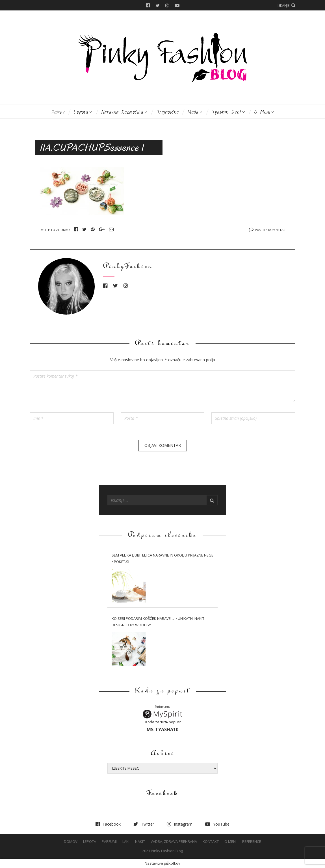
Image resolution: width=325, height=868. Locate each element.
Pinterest (93, 229)
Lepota (81, 112)
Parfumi (109, 841)
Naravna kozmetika (122, 112)
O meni (262, 112)
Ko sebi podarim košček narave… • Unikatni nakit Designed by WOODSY (158, 622)
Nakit (140, 841)
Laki (126, 841)
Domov (58, 112)
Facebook (148, 5)
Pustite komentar (270, 230)
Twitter (158, 5)
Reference (252, 841)
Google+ (102, 229)
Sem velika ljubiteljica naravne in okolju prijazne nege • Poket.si (162, 558)
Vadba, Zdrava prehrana (174, 841)
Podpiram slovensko (162, 535)
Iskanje (283, 6)
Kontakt (211, 841)
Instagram (167, 5)
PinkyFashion (128, 267)
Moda (193, 112)
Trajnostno (167, 112)
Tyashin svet (226, 112)
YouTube (177, 5)
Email (111, 229)
